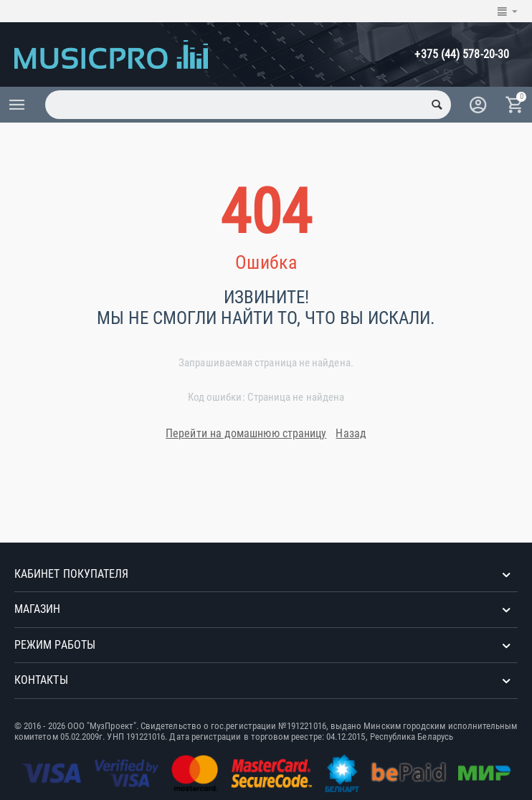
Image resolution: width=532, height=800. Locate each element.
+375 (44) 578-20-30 (462, 54)
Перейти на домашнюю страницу (246, 433)
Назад (351, 433)
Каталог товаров (17, 105)
